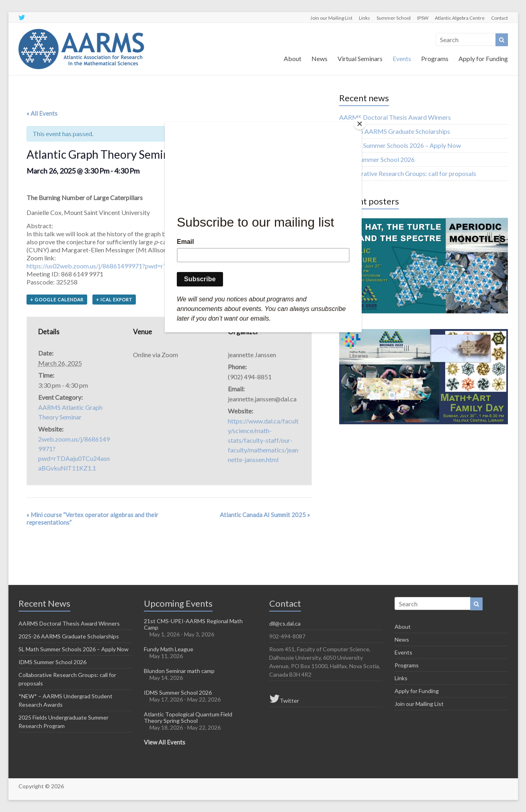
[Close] (360, 124)
